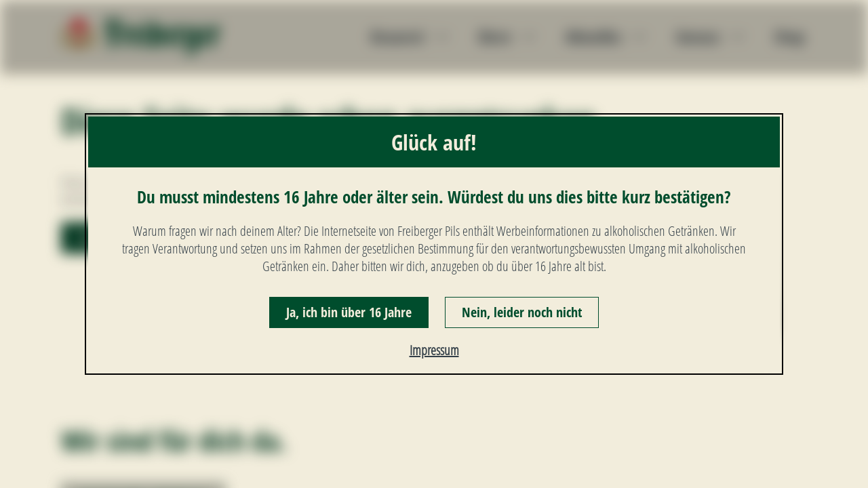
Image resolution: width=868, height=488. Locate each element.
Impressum (434, 350)
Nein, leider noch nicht (522, 312)
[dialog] (434, 244)
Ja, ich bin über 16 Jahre (349, 312)
